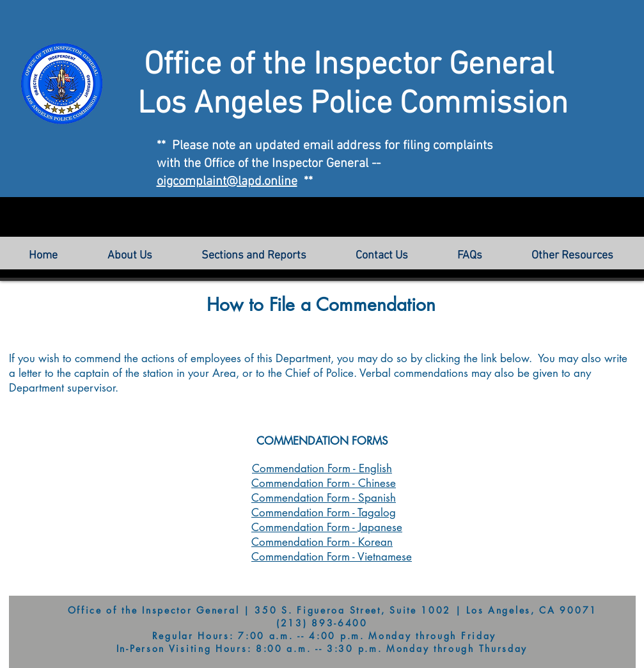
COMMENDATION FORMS (322, 441)
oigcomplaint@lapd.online (227, 182)
